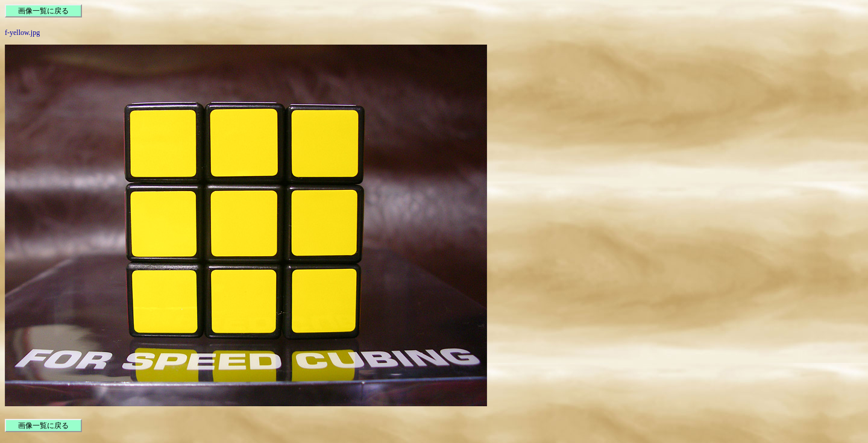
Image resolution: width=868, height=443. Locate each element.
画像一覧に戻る (43, 11)
